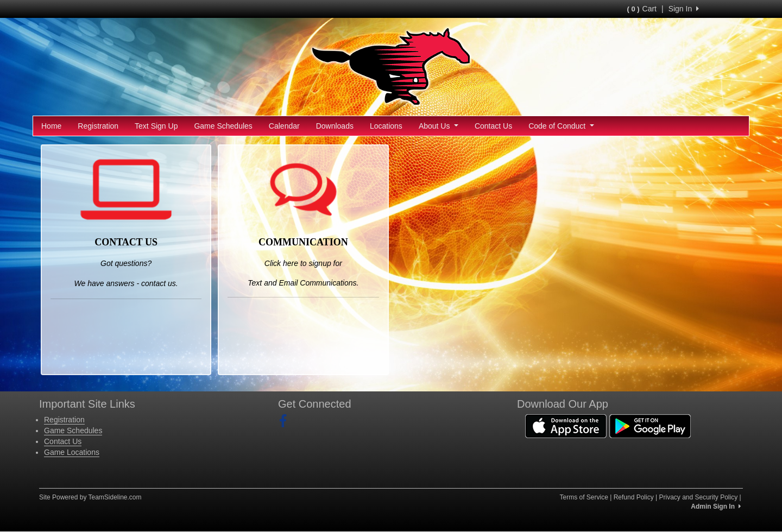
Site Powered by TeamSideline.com (90, 497)
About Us (439, 126)
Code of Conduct (561, 126)
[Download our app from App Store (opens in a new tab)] (566, 425)
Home (51, 126)
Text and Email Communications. (303, 283)
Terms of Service (584, 497)
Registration (98, 126)
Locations (386, 126)
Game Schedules (223, 126)
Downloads (335, 126)
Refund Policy (634, 497)
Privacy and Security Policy (698, 497)
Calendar (284, 126)
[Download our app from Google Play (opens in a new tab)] (650, 425)
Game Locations (72, 452)
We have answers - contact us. (126, 283)
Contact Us (493, 126)
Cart (642, 9)
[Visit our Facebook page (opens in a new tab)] (287, 421)
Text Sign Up (156, 126)
